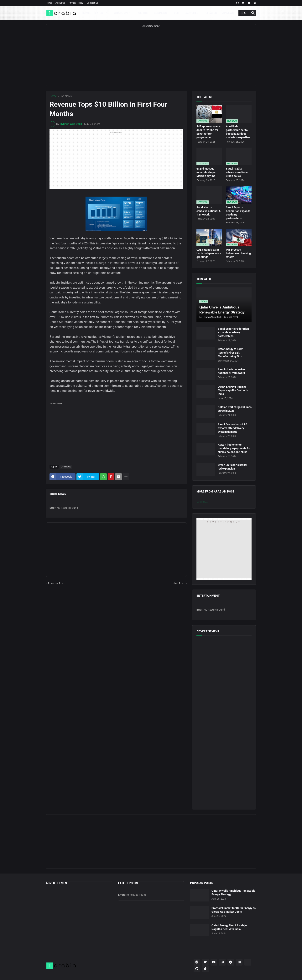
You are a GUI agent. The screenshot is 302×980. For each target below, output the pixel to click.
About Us (60, 3)
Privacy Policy (76, 3)
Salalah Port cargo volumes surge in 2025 (235, 409)
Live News (66, 96)
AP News (228, 13)
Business (160, 13)
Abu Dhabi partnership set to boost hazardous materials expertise (238, 132)
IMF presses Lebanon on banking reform (238, 253)
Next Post (179, 583)
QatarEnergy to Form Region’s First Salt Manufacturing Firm (231, 353)
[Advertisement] (151, 59)
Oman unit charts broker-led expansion (233, 467)
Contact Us (92, 3)
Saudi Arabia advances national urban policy (237, 172)
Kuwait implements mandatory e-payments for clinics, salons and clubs (234, 448)
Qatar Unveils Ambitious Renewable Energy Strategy (233, 893)
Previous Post (56, 583)
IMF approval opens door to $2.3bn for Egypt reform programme (208, 132)
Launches (191, 13)
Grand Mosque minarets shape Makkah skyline (206, 172)
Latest (100, 13)
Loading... (203, 502)
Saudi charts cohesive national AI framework (209, 211)
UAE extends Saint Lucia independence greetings (209, 253)
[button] (244, 13)
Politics (143, 13)
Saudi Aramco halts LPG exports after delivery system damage (233, 428)
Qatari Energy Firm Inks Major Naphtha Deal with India (233, 390)
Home (49, 3)
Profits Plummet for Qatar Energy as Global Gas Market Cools (234, 910)
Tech (176, 13)
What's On (121, 13)
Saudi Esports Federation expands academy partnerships (238, 213)
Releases (210, 13)
